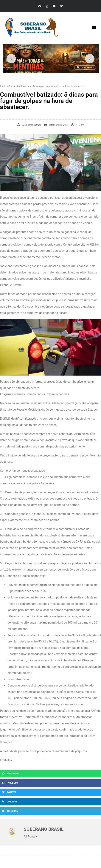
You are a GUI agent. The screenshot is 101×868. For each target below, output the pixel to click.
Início (3, 86)
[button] (94, 27)
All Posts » (31, 837)
